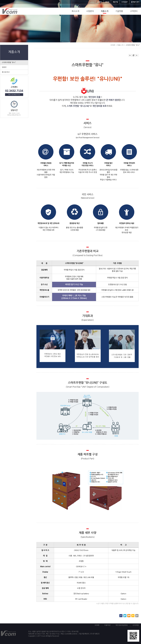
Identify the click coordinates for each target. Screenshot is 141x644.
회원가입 (115, 2)
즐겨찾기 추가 (135, 2)
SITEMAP (125, 2)
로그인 (107, 2)
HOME (100, 2)
